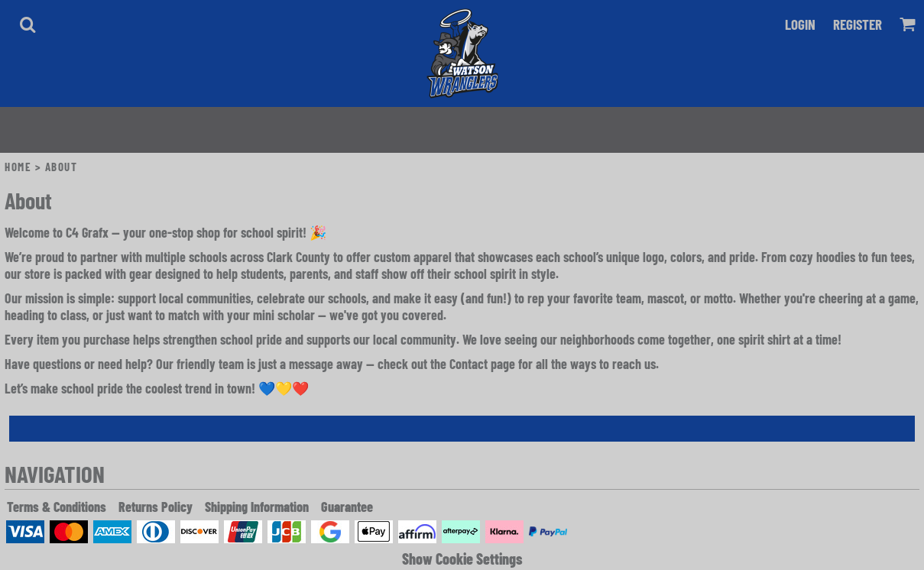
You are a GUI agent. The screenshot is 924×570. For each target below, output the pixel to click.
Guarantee (347, 507)
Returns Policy (156, 507)
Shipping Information (257, 507)
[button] (28, 24)
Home (18, 167)
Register (858, 24)
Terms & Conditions (57, 507)
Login (800, 24)
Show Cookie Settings (462, 559)
